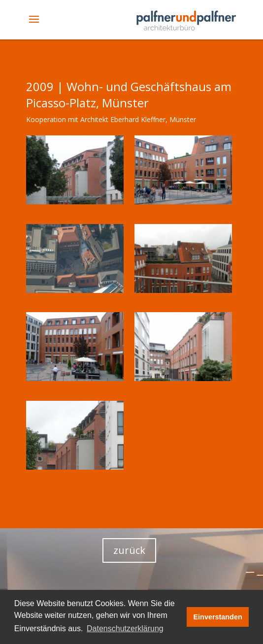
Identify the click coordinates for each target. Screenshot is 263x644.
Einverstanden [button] (218, 617)
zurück (129, 550)
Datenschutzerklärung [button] (125, 628)
